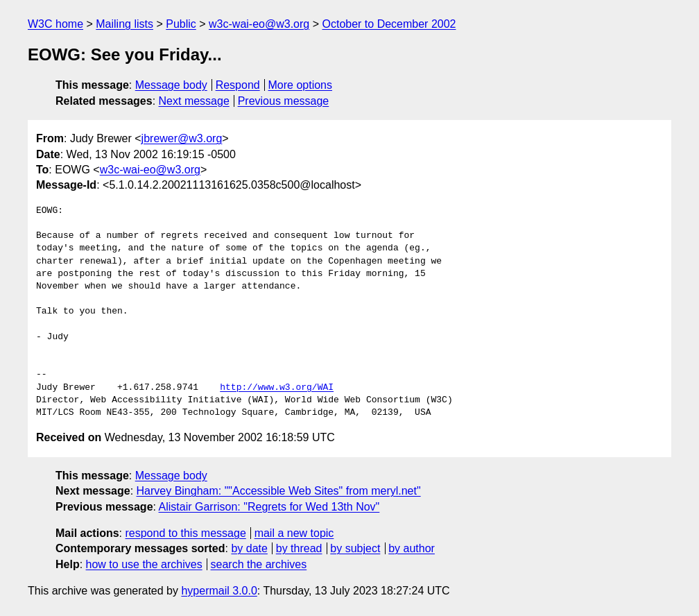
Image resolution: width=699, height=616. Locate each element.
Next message (194, 101)
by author (412, 548)
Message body (171, 85)
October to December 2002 (389, 24)
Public (181, 24)
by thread (299, 548)
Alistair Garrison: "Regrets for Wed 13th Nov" (269, 507)
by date (249, 548)
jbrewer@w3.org (182, 138)
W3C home (55, 24)
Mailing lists (124, 24)
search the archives (259, 564)
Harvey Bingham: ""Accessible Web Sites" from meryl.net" (279, 491)
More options (301, 85)
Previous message (284, 101)
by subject (355, 548)
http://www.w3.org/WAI (277, 388)
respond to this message (185, 533)
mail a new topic (294, 533)
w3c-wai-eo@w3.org (259, 24)
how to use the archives (144, 564)
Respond (238, 85)
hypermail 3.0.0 (219, 591)
